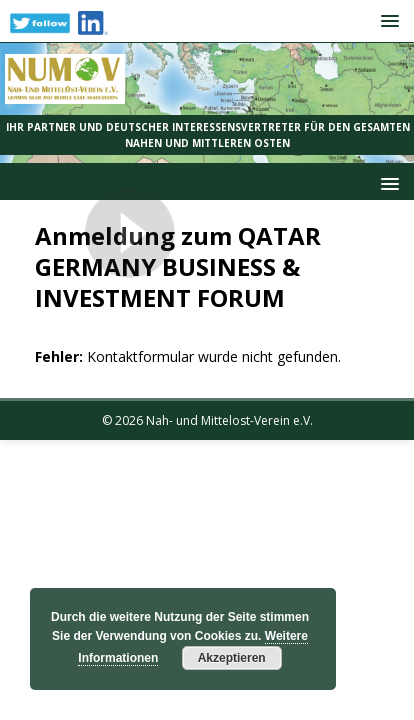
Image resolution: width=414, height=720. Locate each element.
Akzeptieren (232, 658)
